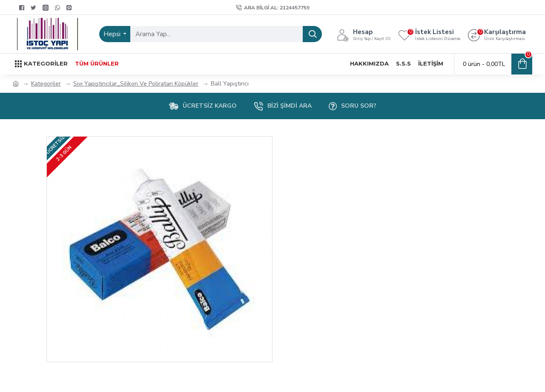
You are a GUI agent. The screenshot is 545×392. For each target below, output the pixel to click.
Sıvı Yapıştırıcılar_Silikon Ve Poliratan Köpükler (136, 84)
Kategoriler (46, 84)
